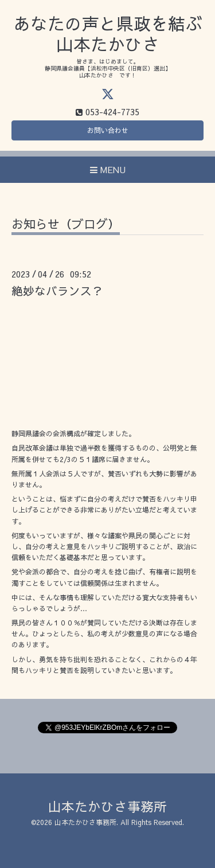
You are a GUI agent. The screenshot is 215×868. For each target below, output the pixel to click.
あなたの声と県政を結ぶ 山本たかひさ (108, 34)
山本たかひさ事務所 (107, 806)
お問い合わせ (108, 130)
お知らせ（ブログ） (66, 225)
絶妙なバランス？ (57, 290)
